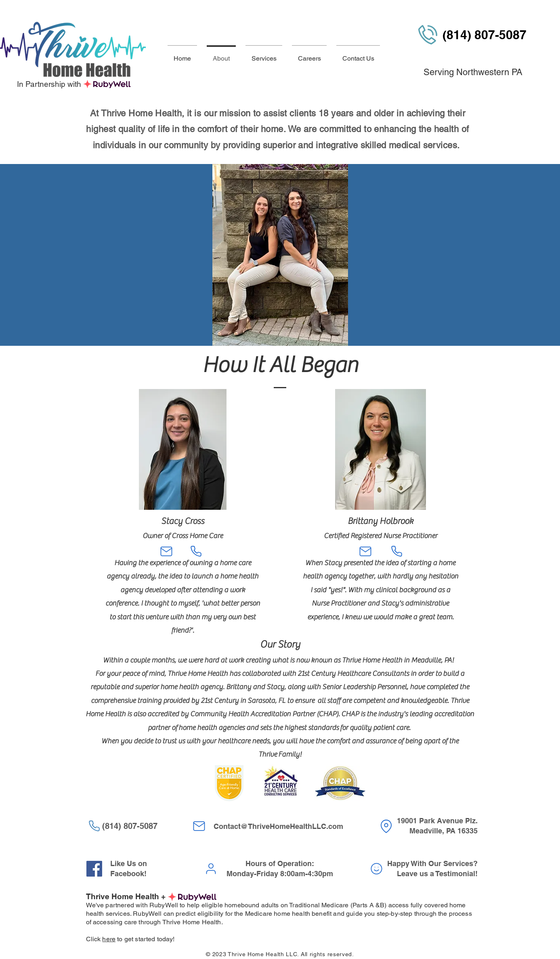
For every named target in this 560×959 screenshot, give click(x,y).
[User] (211, 869)
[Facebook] (94, 869)
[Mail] (166, 551)
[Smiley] (377, 869)
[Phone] (196, 551)
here (109, 939)
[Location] (386, 827)
